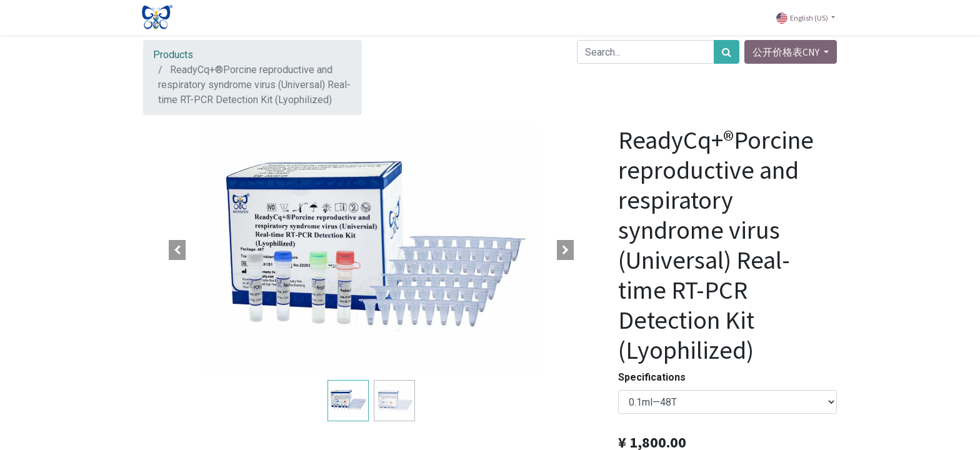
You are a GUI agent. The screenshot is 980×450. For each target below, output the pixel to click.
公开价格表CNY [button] (787, 52)
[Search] (727, 52)
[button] (177, 250)
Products (173, 55)
